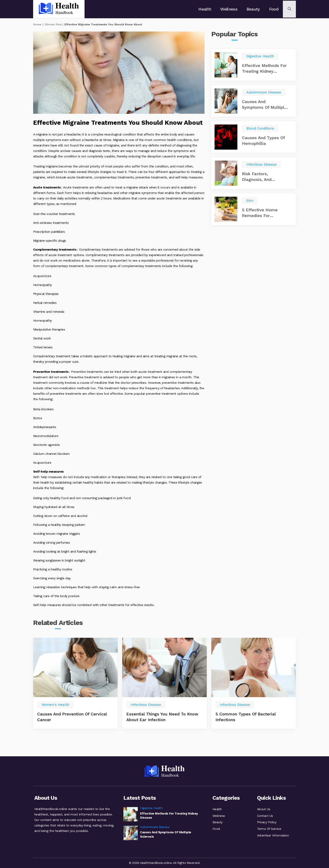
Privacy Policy (267, 822)
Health (206, 9)
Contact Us (265, 815)
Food (273, 9)
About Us (264, 808)
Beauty (253, 9)
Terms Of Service (269, 829)
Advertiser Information (273, 836)
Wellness (230, 9)
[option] (75, 694)
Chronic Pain (53, 24)
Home (37, 24)
